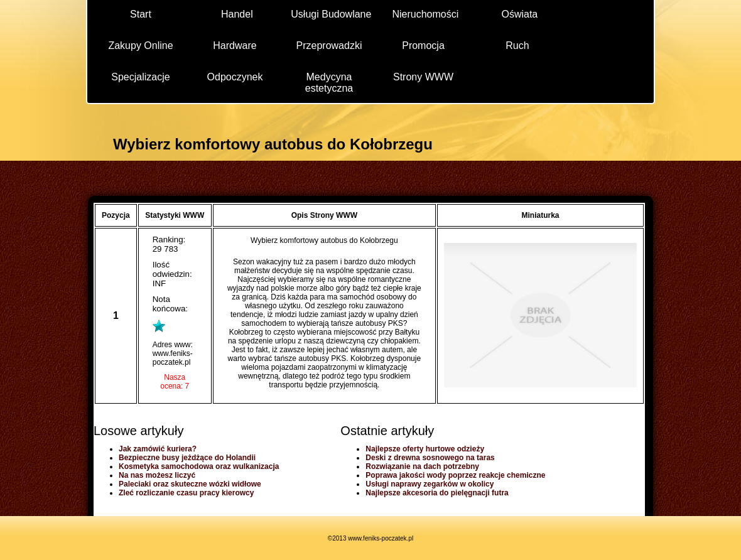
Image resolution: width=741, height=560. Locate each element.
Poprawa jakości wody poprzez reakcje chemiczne (455, 475)
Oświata (519, 14)
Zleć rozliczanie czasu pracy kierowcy (186, 493)
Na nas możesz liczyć (157, 475)
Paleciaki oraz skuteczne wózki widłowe (190, 484)
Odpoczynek (235, 77)
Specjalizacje (140, 77)
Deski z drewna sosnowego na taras (430, 458)
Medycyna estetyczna (329, 82)
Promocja (423, 46)
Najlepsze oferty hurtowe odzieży (425, 449)
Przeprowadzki (329, 46)
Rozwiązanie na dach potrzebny (422, 466)
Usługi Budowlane (331, 14)
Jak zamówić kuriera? (158, 449)
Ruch (517, 46)
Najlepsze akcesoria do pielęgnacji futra (437, 493)
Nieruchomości (425, 14)
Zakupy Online (140, 46)
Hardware (235, 46)
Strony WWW (423, 77)
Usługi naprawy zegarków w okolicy (430, 484)
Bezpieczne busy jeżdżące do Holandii (187, 458)
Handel (237, 14)
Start (141, 14)
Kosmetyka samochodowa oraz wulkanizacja (199, 466)
